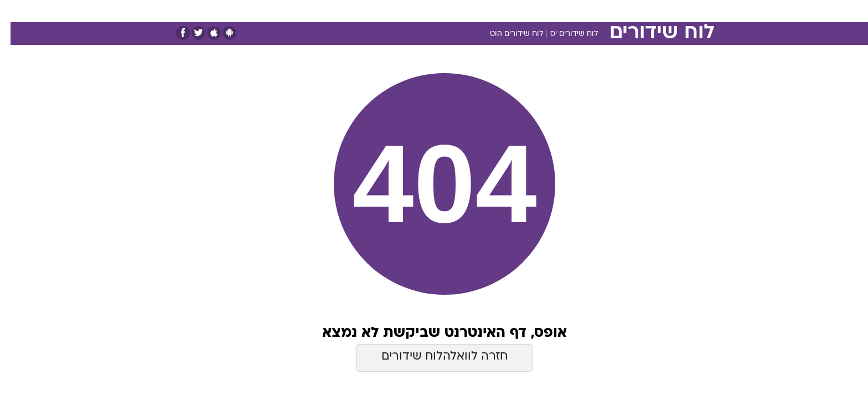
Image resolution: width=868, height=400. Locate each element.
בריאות (427, 11)
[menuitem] (623, 11)
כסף (491, 11)
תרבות (556, 11)
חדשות (630, 11)
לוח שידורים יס (564, 34)
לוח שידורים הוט (506, 34)
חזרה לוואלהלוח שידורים (434, 357)
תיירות (390, 11)
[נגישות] (15, 11)
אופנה (308, 11)
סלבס (521, 11)
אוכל (462, 11)
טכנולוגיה (348, 11)
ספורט (593, 11)
